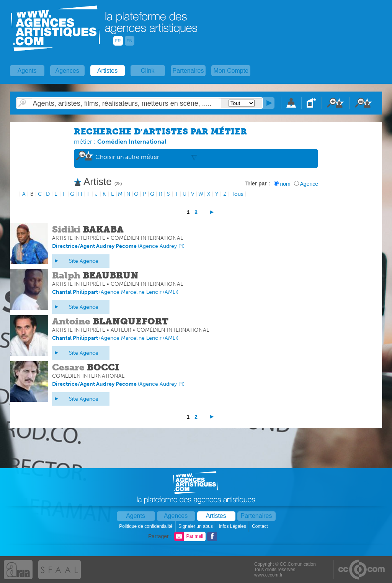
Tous (237, 194)
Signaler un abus (196, 526)
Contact (261, 526)
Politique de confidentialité (146, 526)
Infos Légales (233, 526)
